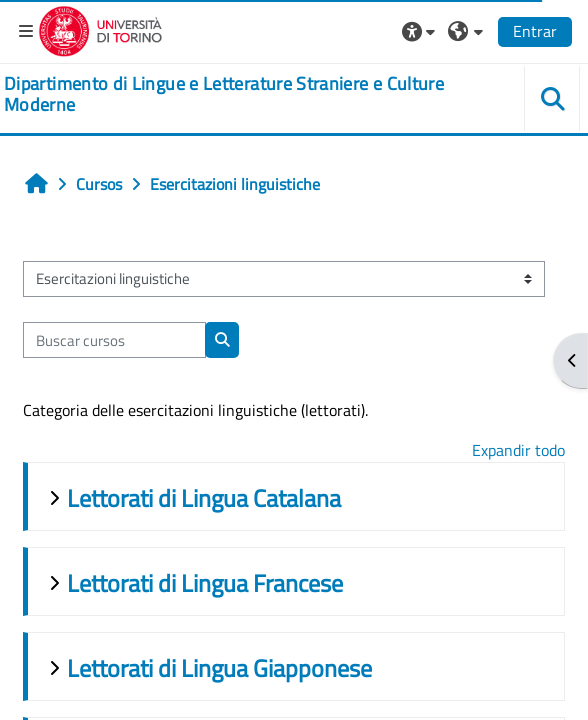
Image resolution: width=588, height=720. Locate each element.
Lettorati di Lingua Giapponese (219, 668)
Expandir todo (518, 450)
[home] (245, 94)
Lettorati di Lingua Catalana (204, 498)
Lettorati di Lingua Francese (205, 583)
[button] (421, 31)
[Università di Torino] (100, 29)
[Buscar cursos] (114, 340)
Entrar (535, 31)
